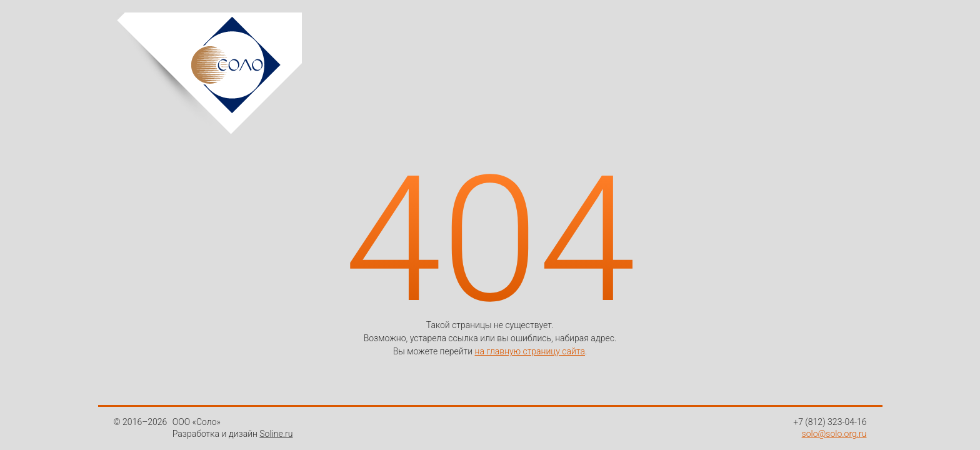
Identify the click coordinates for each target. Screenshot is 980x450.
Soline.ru (276, 434)
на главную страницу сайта (530, 351)
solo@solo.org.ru (834, 434)
